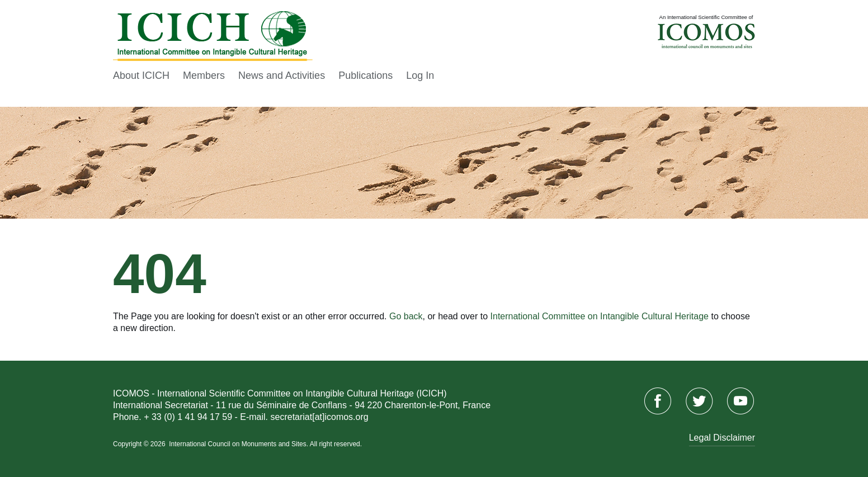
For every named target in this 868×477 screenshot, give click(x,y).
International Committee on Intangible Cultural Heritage (600, 316)
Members (204, 75)
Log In (420, 75)
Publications (365, 75)
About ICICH (141, 75)
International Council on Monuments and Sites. (239, 444)
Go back (406, 316)
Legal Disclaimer (722, 438)
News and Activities (282, 75)
